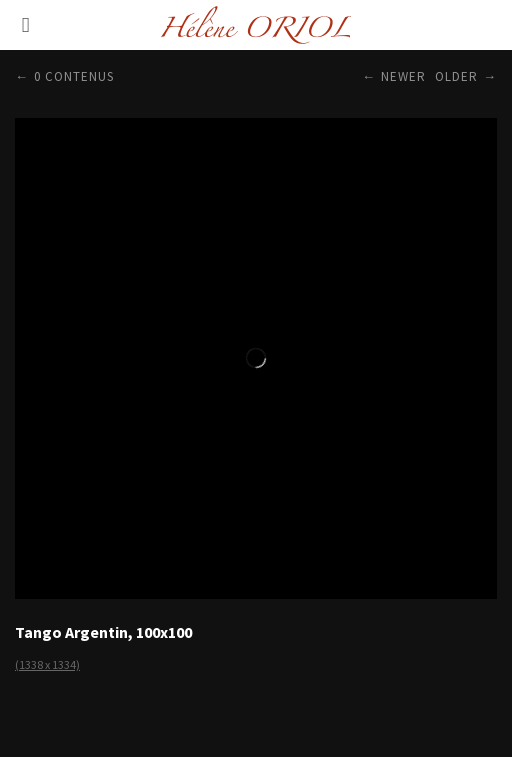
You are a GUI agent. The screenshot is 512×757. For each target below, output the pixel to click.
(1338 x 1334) (47, 664)
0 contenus (74, 76)
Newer (403, 76)
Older (456, 76)
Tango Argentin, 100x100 (103, 632)
